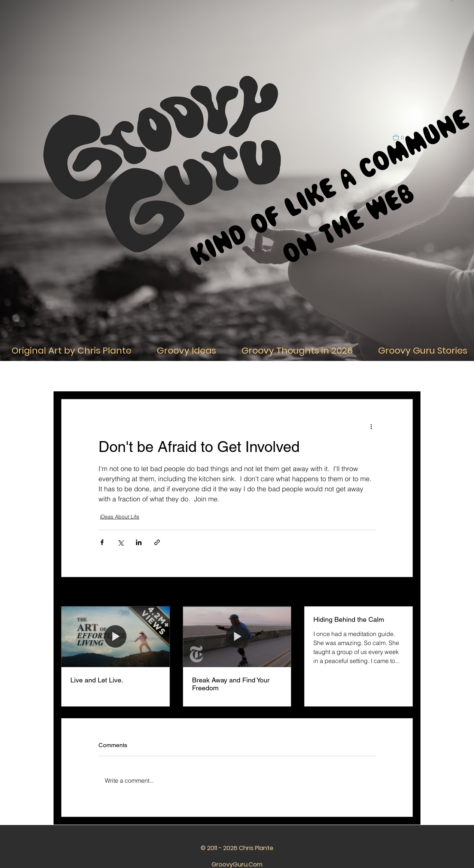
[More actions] (371, 426)
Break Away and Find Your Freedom (231, 684)
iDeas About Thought (169, 376)
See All (405, 592)
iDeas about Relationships (235, 376)
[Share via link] (157, 542)
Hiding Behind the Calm (349, 619)
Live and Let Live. (97, 680)
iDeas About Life (113, 376)
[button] (402, 137)
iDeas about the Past (301, 376)
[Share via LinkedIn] (139, 542)
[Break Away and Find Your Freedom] (237, 637)
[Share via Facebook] (102, 542)
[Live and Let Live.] (116, 637)
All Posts (71, 376)
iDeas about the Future (363, 376)
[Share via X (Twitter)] (120, 542)
